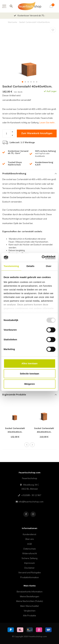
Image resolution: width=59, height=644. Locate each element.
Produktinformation (30, 577)
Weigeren (29, 384)
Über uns (29, 539)
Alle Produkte (29, 616)
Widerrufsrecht (29, 553)
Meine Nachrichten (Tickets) (30, 601)
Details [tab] (30, 266)
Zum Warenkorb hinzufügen (37, 133)
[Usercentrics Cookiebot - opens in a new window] (42, 257)
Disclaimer (29, 568)
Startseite (12, 22)
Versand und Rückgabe (29, 572)
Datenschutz (30, 549)
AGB (29, 544)
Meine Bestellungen (30, 596)
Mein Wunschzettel (29, 606)
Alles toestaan (30, 363)
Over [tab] (49, 266)
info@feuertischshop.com (31, 502)
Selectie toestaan (29, 374)
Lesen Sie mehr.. (48, 123)
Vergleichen (30, 611)
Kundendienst (29, 534)
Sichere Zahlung (29, 558)
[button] (22, 82)
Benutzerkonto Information (30, 592)
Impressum (29, 563)
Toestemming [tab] (11, 266)
